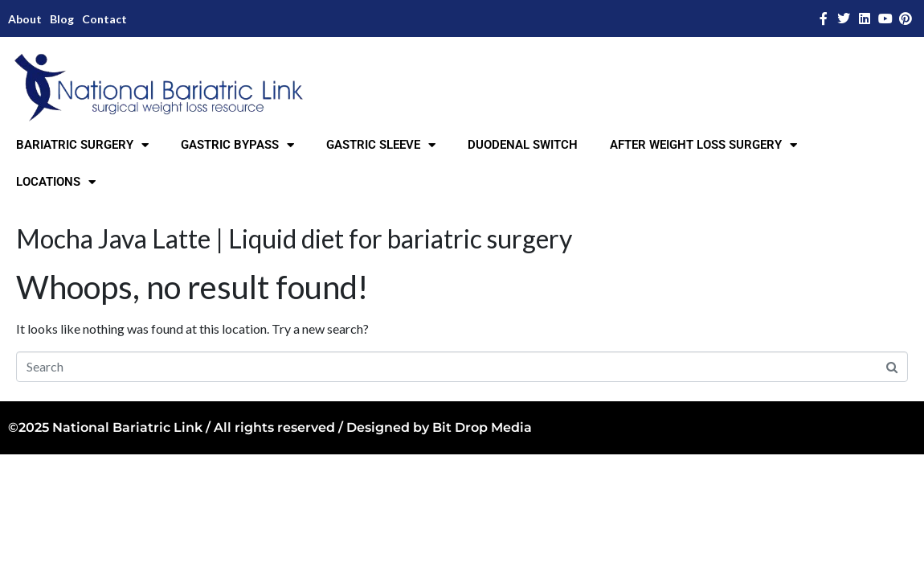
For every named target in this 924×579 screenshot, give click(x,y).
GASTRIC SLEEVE (381, 145)
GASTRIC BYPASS (237, 145)
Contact (104, 19)
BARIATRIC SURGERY (82, 145)
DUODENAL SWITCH (523, 145)
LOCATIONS (56, 182)
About (25, 19)
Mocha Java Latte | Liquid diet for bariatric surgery (294, 238)
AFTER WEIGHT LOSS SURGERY (703, 145)
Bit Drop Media (482, 427)
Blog (62, 19)
